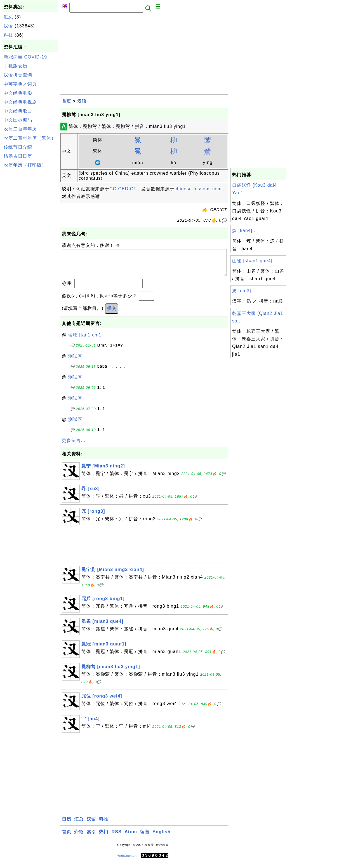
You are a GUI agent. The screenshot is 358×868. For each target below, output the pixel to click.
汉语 (8, 26)
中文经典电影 (18, 93)
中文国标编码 (18, 120)
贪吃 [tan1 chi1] (86, 341)
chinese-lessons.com (198, 189)
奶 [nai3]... (244, 291)
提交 (112, 314)
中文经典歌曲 (18, 111)
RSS (117, 837)
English (162, 837)
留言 (145, 837)
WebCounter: (127, 861)
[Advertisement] (30, 254)
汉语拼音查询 (18, 75)
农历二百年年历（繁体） (30, 138)
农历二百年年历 (20, 129)
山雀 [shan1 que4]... (255, 261)
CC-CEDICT (123, 189)
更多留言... (74, 446)
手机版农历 (16, 66)
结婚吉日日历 (18, 156)
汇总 (8, 17)
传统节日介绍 (18, 147)
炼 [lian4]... (244, 231)
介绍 (79, 837)
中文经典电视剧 (20, 102)
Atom (131, 837)
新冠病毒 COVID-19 (25, 57)
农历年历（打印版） (25, 165)
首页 (67, 101)
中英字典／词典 (20, 84)
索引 (91, 837)
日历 (67, 825)
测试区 (75, 362)
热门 (104, 837)
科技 (8, 35)
